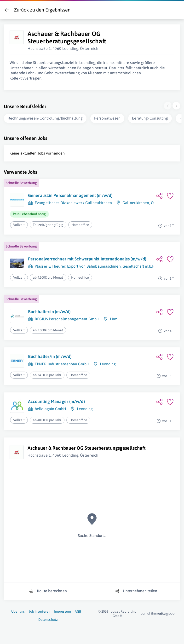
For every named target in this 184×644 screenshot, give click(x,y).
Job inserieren (40, 610)
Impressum (63, 610)
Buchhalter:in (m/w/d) (49, 311)
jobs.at (115, 610)
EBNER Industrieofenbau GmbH (62, 363)
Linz (113, 318)
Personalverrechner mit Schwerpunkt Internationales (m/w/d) (87, 258)
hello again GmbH (51, 408)
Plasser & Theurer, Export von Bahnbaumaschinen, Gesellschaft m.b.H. (95, 265)
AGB (78, 610)
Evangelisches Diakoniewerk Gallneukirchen (73, 202)
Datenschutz (48, 619)
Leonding (108, 363)
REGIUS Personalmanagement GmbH (67, 318)
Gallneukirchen (136, 202)
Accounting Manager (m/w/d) (56, 400)
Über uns (18, 610)
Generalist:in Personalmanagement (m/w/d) (70, 194)
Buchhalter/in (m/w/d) (50, 355)
